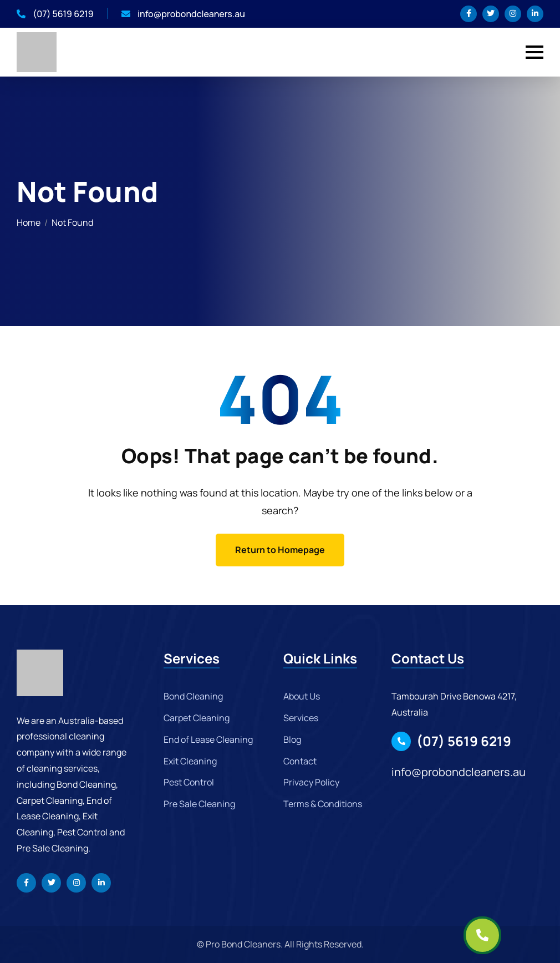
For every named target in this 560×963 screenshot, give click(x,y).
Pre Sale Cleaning (199, 804)
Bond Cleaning (193, 696)
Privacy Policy (311, 782)
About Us (302, 696)
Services (301, 718)
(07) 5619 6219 (55, 14)
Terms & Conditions (323, 804)
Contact (300, 761)
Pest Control (189, 782)
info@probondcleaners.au (183, 14)
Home (29, 222)
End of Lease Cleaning (208, 739)
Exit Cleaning (190, 761)
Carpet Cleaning (197, 718)
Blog (292, 739)
